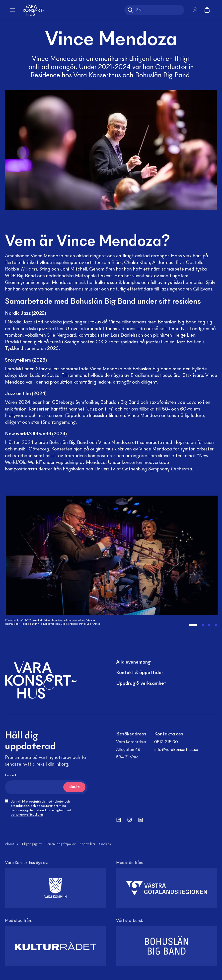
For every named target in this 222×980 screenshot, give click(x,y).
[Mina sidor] (195, 10)
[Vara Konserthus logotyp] (34, 10)
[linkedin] (141, 820)
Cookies (105, 844)
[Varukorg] (207, 10)
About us (11, 844)
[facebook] (119, 820)
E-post (11, 775)
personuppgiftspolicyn (27, 815)
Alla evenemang (133, 662)
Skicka (74, 787)
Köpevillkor (87, 844)
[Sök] (154, 10)
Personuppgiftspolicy (61, 844)
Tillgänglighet (32, 844)
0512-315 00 (166, 742)
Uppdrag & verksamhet (141, 684)
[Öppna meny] (12, 10)
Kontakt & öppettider (140, 673)
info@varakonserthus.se (176, 750)
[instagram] (130, 820)
